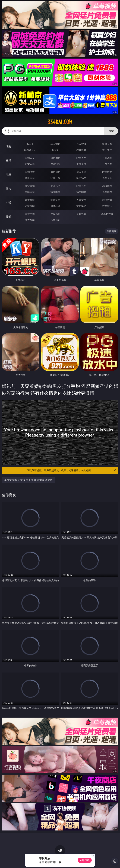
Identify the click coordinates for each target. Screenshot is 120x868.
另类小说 (55, 206)
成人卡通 (81, 172)
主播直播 (81, 164)
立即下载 (85, 860)
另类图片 (107, 192)
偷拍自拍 (55, 172)
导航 (8, 217)
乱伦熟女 (81, 178)
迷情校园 (30, 206)
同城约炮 (30, 214)
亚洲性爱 (30, 172)
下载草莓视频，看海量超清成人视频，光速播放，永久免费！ (72, 470)
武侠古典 (107, 200)
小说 (8, 202)
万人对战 (81, 144)
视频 (8, 160)
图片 (8, 188)
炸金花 (55, 150)
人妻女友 (81, 200)
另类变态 (107, 178)
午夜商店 (55, 214)
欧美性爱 (107, 172)
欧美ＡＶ (81, 158)
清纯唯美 (55, 192)
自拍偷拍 (55, 158)
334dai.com (60, 122)
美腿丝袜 (30, 192)
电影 (8, 174)
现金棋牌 (81, 150)
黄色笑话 (81, 206)
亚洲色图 (55, 186)
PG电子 (30, 144)
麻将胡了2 (30, 150)
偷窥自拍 (30, 186)
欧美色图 (81, 186)
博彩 (8, 146)
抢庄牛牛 (107, 150)
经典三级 (55, 178)
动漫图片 (107, 186)
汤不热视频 (107, 214)
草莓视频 (81, 214)
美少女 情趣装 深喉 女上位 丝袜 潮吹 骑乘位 (28, 480)
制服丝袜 (30, 178)
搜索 (111, 131)
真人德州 (55, 144)
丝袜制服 (55, 164)
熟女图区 (81, 192)
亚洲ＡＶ (30, 158)
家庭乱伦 (55, 200)
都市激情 (30, 200)
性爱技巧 (107, 206)
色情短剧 (55, 220)
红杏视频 (30, 220)
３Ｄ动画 (107, 158)
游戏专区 (107, 144)
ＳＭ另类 (107, 164)
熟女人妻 (30, 164)
